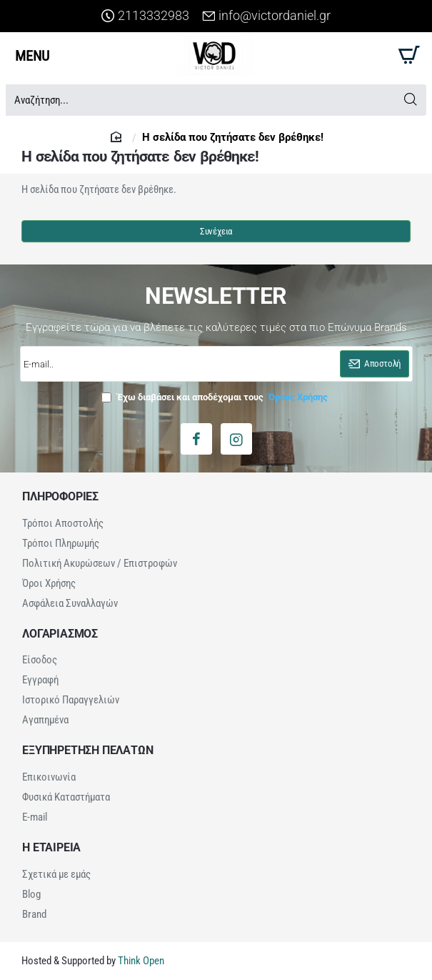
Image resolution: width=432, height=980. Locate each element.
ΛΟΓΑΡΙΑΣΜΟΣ (60, 634)
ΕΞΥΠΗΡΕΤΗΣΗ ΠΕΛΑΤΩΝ (87, 751)
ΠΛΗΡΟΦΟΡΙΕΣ (60, 497)
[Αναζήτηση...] (410, 100)
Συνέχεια (216, 232)
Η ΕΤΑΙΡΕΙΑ (51, 848)
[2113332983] (145, 16)
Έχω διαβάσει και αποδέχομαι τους (216, 397)
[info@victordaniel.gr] (266, 16)
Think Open (140, 961)
